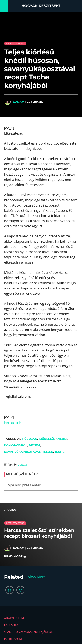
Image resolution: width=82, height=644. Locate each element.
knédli (61, 439)
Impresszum (13, 639)
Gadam (19, 102)
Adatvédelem (14, 618)
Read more (15, 557)
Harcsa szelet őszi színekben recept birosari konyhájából (39, 533)
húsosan (30, 439)
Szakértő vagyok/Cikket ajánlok (28, 632)
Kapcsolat (12, 625)
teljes (48, 452)
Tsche (59, 452)
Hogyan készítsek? (41, 6)
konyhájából (16, 445)
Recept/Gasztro (15, 43)
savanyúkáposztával (22, 452)
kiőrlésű (46, 439)
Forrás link (13, 422)
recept (35, 445)
